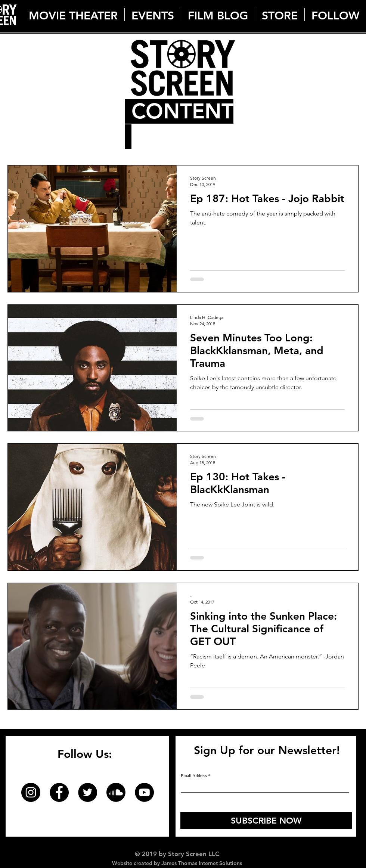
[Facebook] (59, 792)
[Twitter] (88, 792)
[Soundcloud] (116, 792)
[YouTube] (144, 792)
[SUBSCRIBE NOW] (266, 821)
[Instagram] (31, 792)
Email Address (194, 776)
